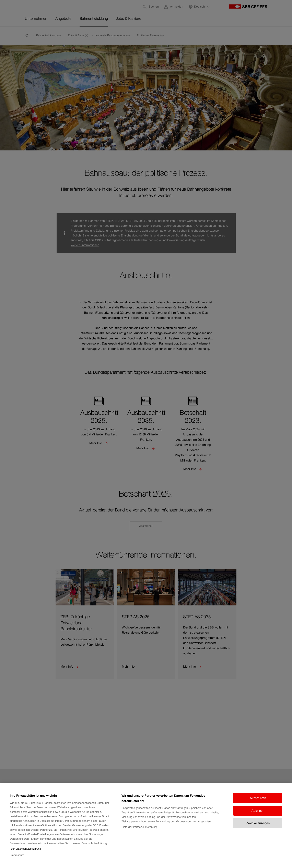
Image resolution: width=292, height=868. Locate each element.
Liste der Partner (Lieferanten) (139, 832)
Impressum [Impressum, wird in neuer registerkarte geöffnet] (17, 860)
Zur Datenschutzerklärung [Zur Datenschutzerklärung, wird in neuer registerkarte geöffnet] (26, 853)
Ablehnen (258, 815)
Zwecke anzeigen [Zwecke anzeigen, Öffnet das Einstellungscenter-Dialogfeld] (258, 828)
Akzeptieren (258, 803)
